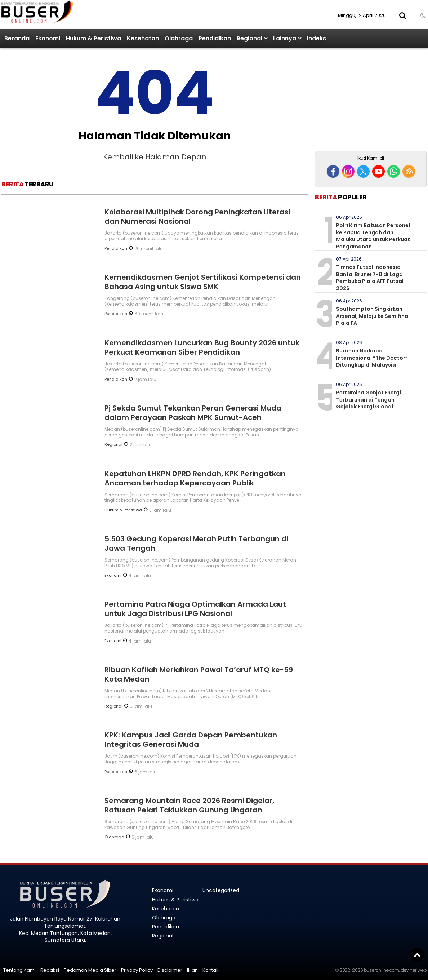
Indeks (316, 38)
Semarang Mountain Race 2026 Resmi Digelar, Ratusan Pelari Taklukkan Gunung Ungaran (189, 805)
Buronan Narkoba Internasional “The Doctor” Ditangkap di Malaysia (372, 358)
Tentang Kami (19, 970)
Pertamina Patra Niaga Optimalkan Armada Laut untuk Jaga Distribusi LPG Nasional (195, 609)
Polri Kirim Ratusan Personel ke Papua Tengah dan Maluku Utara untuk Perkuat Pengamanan (373, 236)
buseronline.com (382, 970)
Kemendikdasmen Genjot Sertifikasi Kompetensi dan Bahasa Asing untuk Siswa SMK (203, 282)
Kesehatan (143, 38)
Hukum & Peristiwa (93, 38)
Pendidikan (215, 38)
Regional (249, 38)
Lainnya (285, 38)
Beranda (17, 38)
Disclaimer (170, 970)
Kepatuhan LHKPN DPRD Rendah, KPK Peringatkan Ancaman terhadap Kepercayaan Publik (195, 478)
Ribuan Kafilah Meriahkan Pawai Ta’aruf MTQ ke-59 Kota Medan (199, 674)
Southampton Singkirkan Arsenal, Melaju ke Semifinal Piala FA (373, 316)
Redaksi (50, 970)
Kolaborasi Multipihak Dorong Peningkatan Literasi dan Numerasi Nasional (197, 217)
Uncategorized (221, 890)
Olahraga (179, 38)
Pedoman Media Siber (90, 970)
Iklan (192, 970)
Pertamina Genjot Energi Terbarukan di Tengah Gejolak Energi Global (369, 400)
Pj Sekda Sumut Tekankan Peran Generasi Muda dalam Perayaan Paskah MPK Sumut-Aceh (193, 413)
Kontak (211, 970)
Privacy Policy (137, 970)
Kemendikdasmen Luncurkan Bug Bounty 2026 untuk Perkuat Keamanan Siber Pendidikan (202, 347)
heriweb (418, 970)
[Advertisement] (371, 100)
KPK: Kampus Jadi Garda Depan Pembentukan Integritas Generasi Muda (191, 740)
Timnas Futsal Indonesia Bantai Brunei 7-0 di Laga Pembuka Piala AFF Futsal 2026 (370, 278)
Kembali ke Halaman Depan (155, 157)
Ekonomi (48, 38)
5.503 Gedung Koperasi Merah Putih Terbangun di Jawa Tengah (196, 544)
